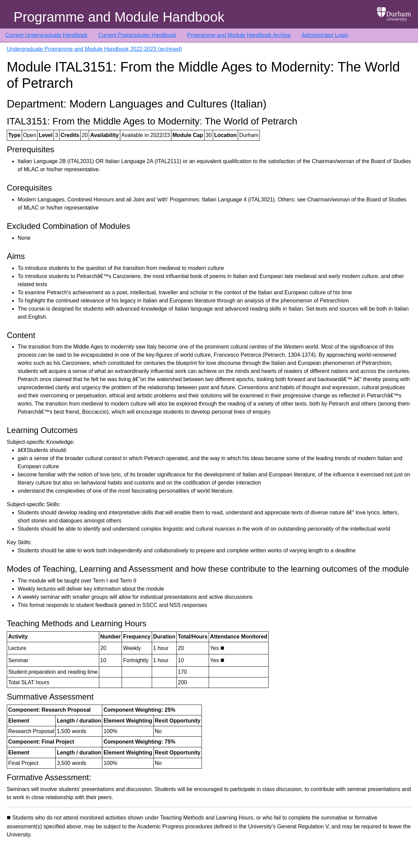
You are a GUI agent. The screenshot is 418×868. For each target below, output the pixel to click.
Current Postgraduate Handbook (137, 35)
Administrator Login (325, 35)
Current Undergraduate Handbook (46, 35)
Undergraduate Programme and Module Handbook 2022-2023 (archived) (94, 49)
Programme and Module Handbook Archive (239, 35)
